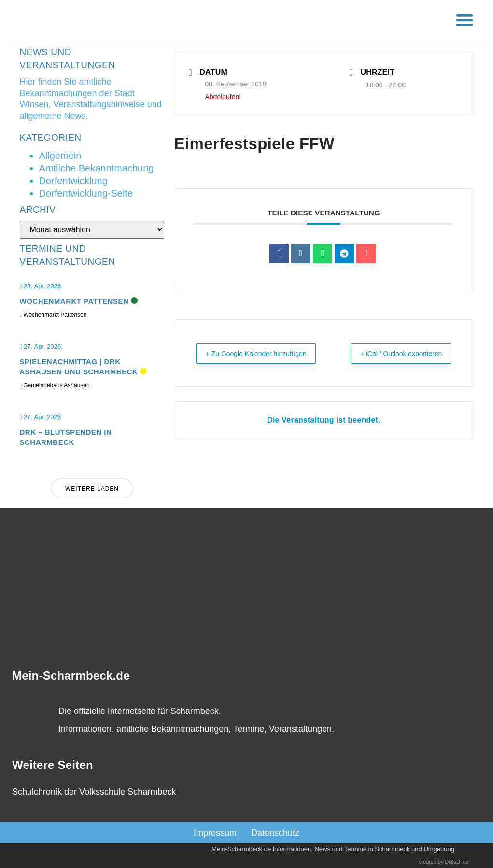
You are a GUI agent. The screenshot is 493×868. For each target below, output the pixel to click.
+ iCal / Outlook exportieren (428, 360)
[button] (465, 20)
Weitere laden (92, 489)
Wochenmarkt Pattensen (74, 302)
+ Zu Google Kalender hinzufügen (239, 360)
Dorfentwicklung (73, 181)
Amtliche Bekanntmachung (97, 168)
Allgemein (60, 156)
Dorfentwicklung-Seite (86, 193)
